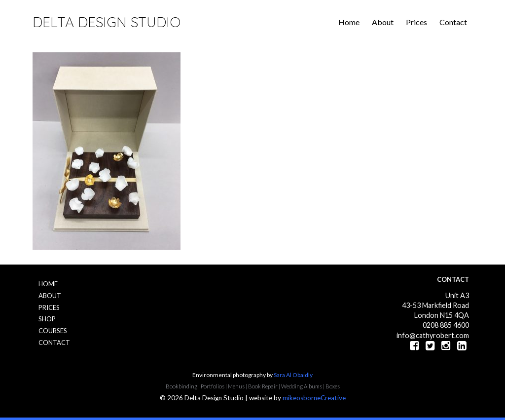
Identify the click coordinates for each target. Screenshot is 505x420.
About (383, 22)
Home (349, 22)
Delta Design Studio (107, 22)
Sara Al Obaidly (293, 375)
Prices (416, 22)
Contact (453, 22)
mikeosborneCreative (314, 398)
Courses (53, 331)
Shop (47, 319)
